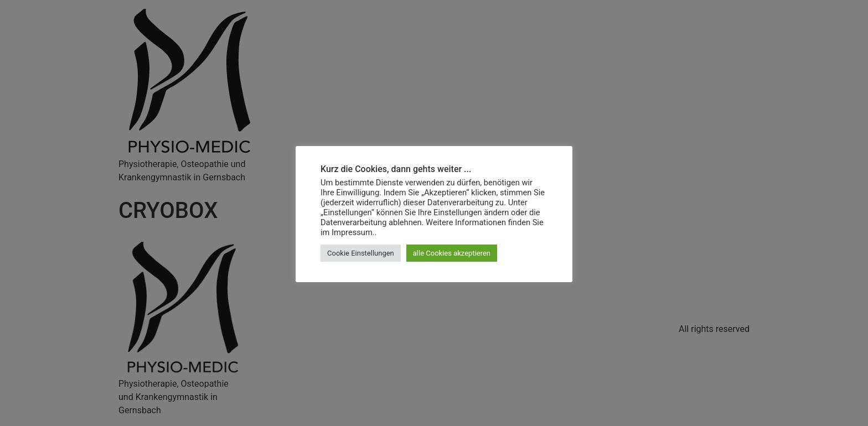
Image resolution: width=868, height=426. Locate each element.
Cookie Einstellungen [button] (361, 253)
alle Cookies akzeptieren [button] (452, 253)
